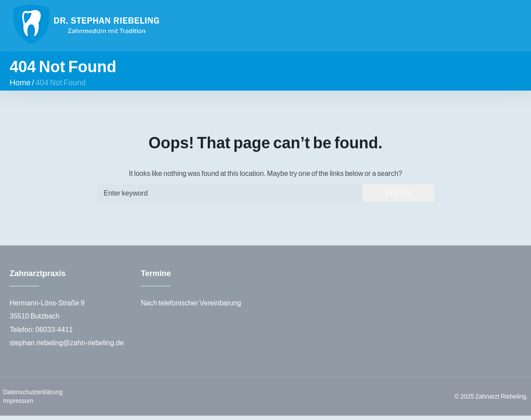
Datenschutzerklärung (33, 396)
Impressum (18, 405)
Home (20, 86)
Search (398, 197)
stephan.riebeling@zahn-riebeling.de (67, 346)
